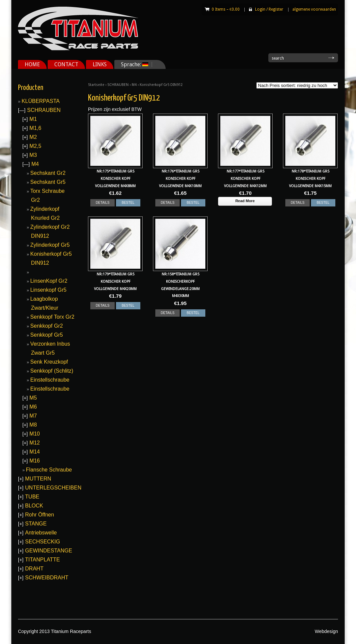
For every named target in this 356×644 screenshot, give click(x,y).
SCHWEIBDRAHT (47, 578)
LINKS (100, 64)
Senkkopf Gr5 (47, 335)
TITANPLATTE (42, 560)
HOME (32, 64)
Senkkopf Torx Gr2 (52, 317)
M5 (33, 398)
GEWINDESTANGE (48, 551)
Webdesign (326, 631)
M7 (33, 416)
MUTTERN (38, 479)
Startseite (96, 85)
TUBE (32, 497)
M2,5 (35, 146)
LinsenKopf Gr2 (49, 281)
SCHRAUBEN (118, 85)
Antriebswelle (41, 533)
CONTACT (66, 64)
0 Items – (226, 9)
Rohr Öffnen (39, 515)
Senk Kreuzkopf (49, 362)
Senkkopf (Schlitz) (52, 371)
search (278, 58)
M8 (33, 425)
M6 (33, 407)
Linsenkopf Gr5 (48, 290)
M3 (33, 155)
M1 (33, 119)
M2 (33, 137)
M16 (34, 461)
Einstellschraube (50, 380)
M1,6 (35, 128)
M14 (34, 452)
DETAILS (102, 203)
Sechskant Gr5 (48, 182)
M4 (134, 85)
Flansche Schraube (49, 470)
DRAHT (34, 569)
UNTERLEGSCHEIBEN (53, 488)
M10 (34, 434)
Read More (245, 201)
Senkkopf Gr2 (47, 326)
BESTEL (128, 203)
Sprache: (136, 64)
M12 (34, 443)
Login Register (269, 9)
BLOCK (34, 506)
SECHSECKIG (42, 542)
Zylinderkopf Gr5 (50, 245)
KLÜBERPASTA (41, 101)
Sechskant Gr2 (48, 173)
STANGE (36, 524)
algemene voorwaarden (314, 9)
